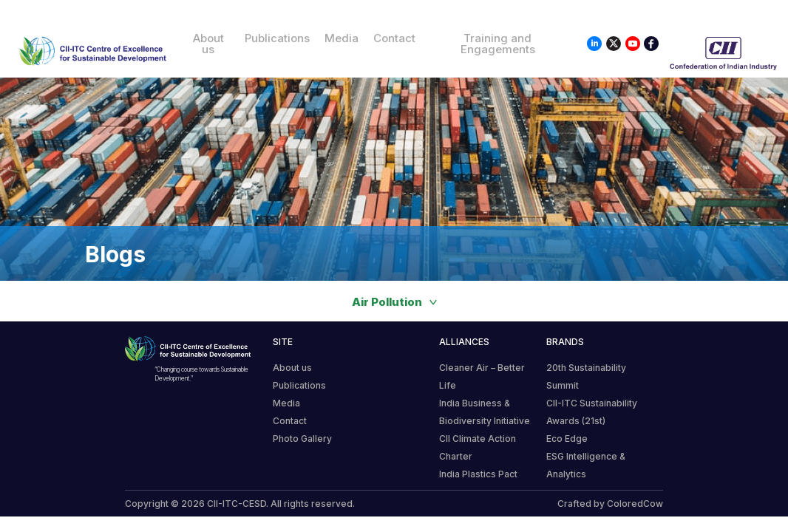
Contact (394, 38)
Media (342, 38)
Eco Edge (567, 439)
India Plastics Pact (478, 474)
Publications (277, 38)
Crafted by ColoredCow (610, 504)
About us (208, 44)
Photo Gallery (302, 439)
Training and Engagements (498, 44)
